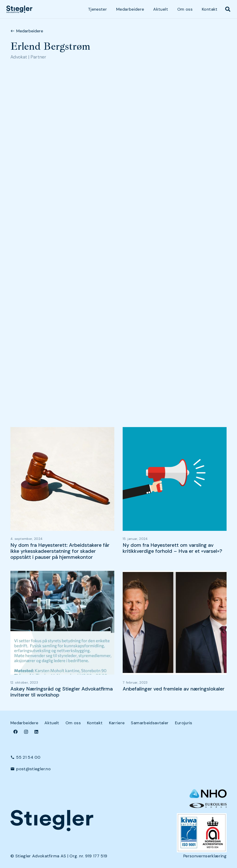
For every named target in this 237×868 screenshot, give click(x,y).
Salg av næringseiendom (35, 267)
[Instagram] (26, 732)
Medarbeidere (24, 723)
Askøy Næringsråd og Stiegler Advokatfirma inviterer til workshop (62, 692)
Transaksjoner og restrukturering (44, 286)
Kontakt (95, 723)
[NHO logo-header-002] (208, 794)
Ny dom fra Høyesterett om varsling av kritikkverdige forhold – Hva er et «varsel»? (172, 548)
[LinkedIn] (36, 732)
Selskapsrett (23, 277)
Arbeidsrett (22, 238)
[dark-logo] (19, 9)
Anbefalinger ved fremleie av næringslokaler (174, 689)
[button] (228, 9)
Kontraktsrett (24, 248)
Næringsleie (22, 257)
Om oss (73, 723)
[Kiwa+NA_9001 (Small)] (202, 833)
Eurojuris (184, 723)
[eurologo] (208, 805)
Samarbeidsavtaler (150, 723)
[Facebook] (16, 732)
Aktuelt (52, 723)
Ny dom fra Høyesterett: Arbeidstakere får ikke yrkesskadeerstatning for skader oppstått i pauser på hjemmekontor (60, 551)
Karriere (117, 723)
